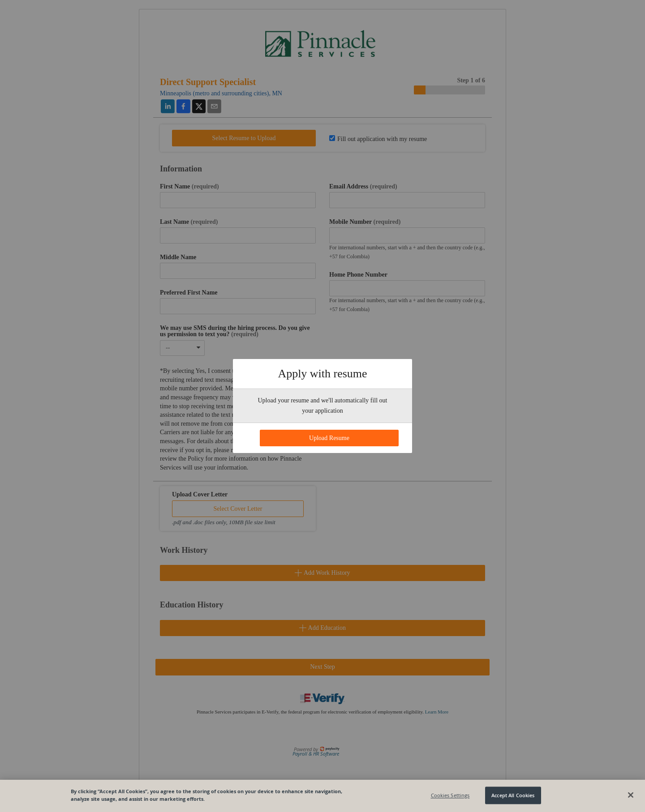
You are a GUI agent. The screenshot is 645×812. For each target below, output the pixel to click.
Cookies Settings (450, 795)
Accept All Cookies (513, 795)
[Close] (631, 795)
